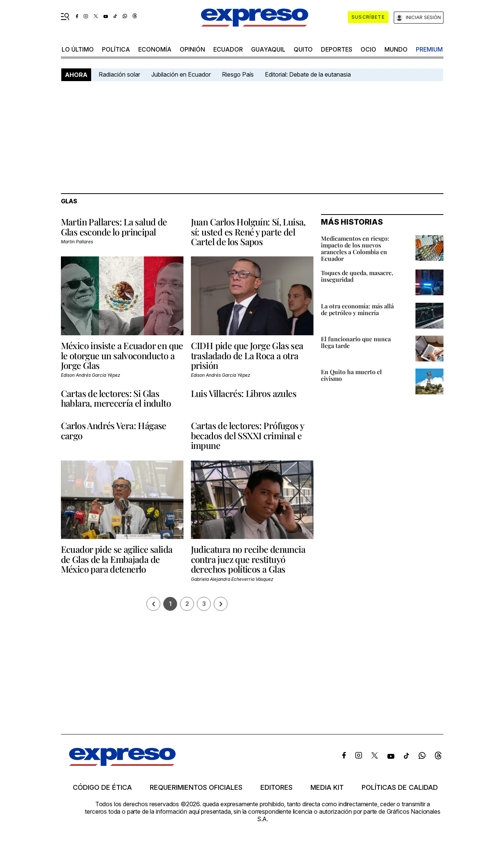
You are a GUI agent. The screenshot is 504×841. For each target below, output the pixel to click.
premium (429, 49)
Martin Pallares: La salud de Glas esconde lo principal (114, 227)
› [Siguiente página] (221, 604)
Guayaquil (268, 49)
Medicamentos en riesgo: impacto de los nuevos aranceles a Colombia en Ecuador (355, 248)
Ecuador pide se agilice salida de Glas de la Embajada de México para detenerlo (117, 559)
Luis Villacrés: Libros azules (244, 393)
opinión (192, 49)
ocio (368, 49)
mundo (396, 49)
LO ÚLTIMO (78, 49)
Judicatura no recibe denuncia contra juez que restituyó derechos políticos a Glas (248, 559)
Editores (276, 788)
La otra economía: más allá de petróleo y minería (357, 309)
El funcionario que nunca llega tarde (356, 342)
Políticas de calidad (400, 788)
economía (155, 49)
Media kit (327, 788)
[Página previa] (153, 604)
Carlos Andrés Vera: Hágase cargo (114, 430)
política (116, 49)
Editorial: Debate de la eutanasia (308, 74)
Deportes (337, 49)
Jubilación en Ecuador (181, 74)
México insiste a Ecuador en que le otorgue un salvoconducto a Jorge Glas (122, 355)
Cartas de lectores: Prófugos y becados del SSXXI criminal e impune (248, 435)
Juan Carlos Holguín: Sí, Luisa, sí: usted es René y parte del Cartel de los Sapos (248, 232)
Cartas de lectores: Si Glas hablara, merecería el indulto (116, 398)
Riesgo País (238, 74)
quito (303, 49)
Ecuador (228, 49)
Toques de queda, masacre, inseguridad (357, 276)
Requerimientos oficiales (196, 788)
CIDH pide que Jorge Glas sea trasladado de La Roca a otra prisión (247, 355)
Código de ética (102, 788)
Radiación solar (119, 74)
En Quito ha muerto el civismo (351, 375)
